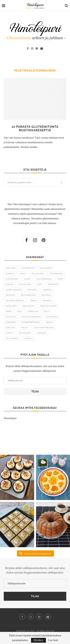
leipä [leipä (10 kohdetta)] (40, 284)
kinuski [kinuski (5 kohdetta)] (10, 284)
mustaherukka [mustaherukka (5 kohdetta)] (28, 295)
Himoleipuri (10, 418)
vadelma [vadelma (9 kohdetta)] (42, 333)
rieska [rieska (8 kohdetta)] (49, 322)
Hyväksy (38, 640)
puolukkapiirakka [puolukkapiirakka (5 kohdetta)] (31, 317)
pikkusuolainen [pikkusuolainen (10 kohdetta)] (49, 306)
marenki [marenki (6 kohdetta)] (47, 290)
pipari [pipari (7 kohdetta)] (9, 311)
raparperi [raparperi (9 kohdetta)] (11, 322)
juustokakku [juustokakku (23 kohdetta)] (56, 274)
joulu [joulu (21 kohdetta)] (23, 274)
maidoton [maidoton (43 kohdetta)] (53, 284)
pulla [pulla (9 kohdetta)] (47, 311)
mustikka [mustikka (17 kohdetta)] (47, 295)
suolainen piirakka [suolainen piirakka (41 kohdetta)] (44, 328)
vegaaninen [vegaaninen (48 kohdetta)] (12, 338)
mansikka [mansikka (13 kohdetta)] (32, 290)
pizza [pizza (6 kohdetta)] (20, 311)
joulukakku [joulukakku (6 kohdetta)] (38, 274)
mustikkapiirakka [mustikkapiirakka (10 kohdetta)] (15, 301)
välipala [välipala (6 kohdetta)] (28, 338)
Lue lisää (53, 640)
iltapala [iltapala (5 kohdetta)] (10, 274)
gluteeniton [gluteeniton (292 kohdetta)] (28, 268)
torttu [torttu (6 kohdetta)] (9, 333)
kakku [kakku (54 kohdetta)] (27, 279)
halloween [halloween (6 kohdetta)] (46, 268)
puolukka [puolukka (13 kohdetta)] (11, 317)
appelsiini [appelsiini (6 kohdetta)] (11, 268)
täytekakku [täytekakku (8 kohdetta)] (25, 333)
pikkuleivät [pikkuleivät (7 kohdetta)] (28, 306)
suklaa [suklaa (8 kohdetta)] (25, 328)
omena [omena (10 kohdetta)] (34, 301)
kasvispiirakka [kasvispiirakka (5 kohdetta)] (44, 279)
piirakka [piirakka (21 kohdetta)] (47, 301)
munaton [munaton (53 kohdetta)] (10, 295)
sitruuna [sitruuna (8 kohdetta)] (11, 328)
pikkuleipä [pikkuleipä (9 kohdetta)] (11, 306)
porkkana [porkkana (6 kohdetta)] (33, 311)
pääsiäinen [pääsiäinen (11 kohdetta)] (52, 317)
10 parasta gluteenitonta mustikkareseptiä (35, 129)
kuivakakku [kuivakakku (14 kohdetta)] (25, 284)
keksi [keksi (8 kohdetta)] (60, 279)
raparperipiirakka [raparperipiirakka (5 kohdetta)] (31, 322)
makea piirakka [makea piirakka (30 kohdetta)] (14, 290)
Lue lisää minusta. (47, 223)
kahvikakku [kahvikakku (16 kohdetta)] (12, 279)
